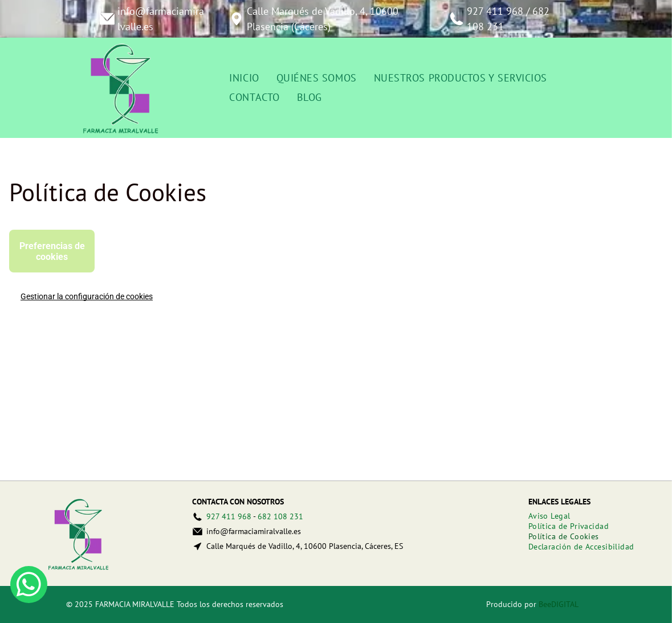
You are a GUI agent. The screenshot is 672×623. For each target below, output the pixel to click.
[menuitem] (244, 78)
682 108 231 (280, 516)
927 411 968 (495, 11)
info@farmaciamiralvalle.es (254, 531)
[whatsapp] (29, 586)
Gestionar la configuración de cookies (87, 297)
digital (565, 604)
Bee (545, 604)
